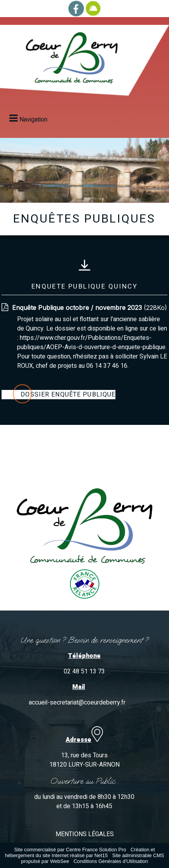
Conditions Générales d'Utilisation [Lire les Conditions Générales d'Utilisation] (111, 861)
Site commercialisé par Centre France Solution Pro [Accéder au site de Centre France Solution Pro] (70, 850)
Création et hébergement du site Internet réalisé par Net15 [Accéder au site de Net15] (80, 852)
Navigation (33, 120)
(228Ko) (90, 308)
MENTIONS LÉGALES (85, 834)
